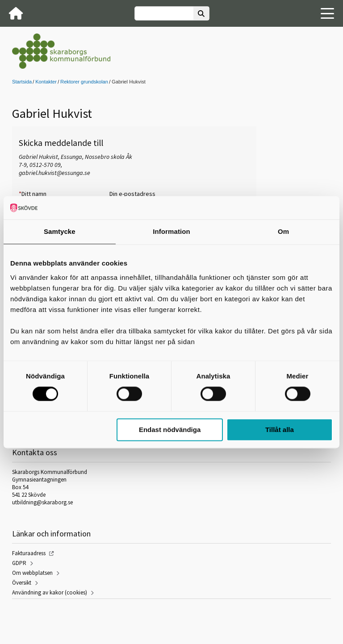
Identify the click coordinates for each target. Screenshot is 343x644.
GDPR (19, 563)
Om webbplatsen (32, 573)
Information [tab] (171, 231)
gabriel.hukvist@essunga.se (54, 173)
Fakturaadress (29, 553)
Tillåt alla (280, 430)
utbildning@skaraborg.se (42, 502)
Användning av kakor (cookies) (50, 592)
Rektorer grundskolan (84, 82)
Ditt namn (33, 194)
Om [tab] (283, 231)
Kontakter (46, 82)
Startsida (22, 82)
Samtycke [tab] (60, 231)
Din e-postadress (132, 194)
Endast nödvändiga (170, 430)
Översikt (22, 583)
